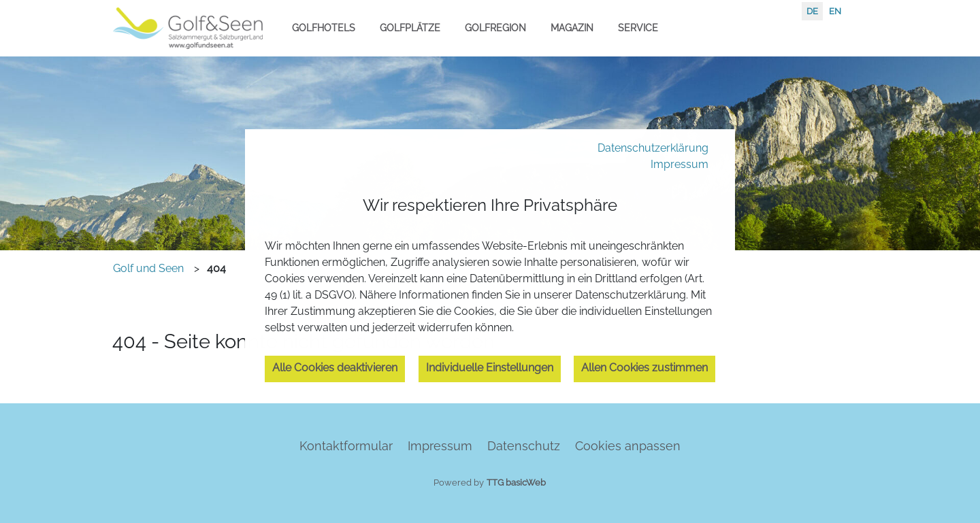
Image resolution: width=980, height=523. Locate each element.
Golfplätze (410, 28)
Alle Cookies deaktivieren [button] (335, 368)
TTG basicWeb (516, 483)
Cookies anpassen (628, 446)
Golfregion (495, 28)
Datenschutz (524, 446)
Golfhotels (324, 28)
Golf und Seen (148, 268)
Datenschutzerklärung (653, 148)
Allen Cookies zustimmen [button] (644, 368)
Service (638, 28)
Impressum (680, 164)
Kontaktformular (346, 446)
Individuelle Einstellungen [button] (490, 368)
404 (216, 268)
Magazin (572, 28)
